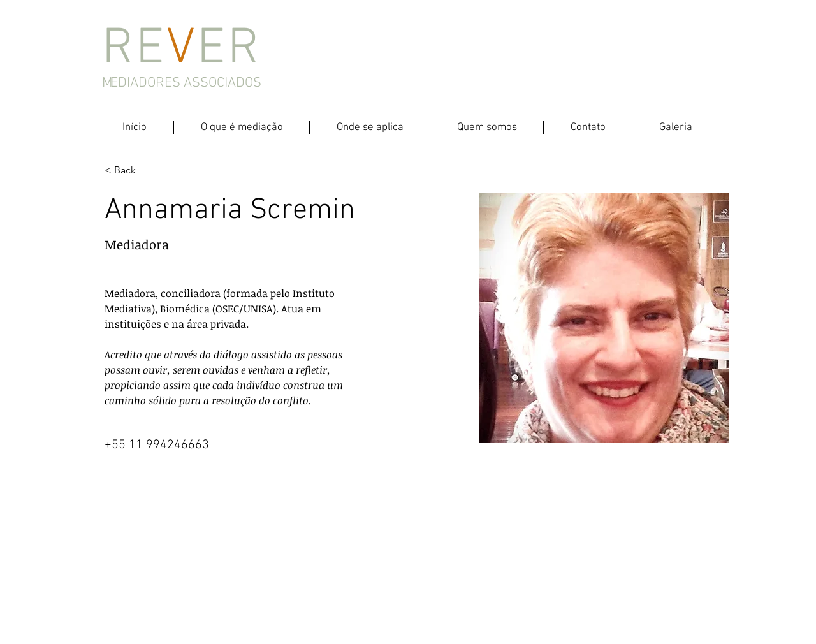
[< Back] (130, 171)
